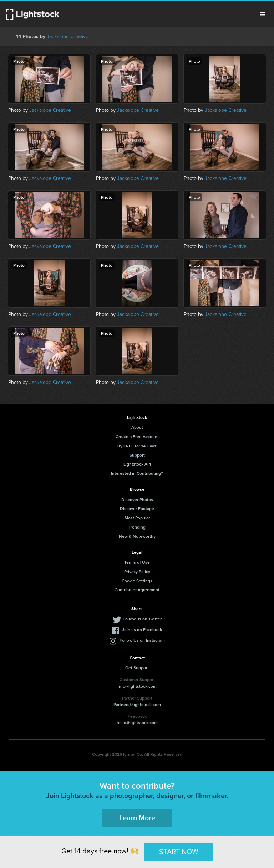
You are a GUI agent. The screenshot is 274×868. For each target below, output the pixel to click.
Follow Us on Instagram (142, 640)
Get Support (137, 668)
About (137, 427)
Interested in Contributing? (137, 473)
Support (137, 455)
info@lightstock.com (137, 686)
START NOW (179, 852)
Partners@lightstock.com (137, 704)
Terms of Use (137, 562)
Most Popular (137, 518)
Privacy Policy (137, 571)
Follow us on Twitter (142, 619)
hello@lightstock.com (137, 723)
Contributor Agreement (137, 590)
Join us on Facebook (142, 630)
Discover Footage (137, 508)
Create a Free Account (137, 436)
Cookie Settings (137, 581)
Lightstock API (137, 464)
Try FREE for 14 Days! (137, 446)
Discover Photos (137, 500)
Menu (263, 14)
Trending (137, 527)
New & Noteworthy (137, 536)
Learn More (137, 818)
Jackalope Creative (68, 37)
